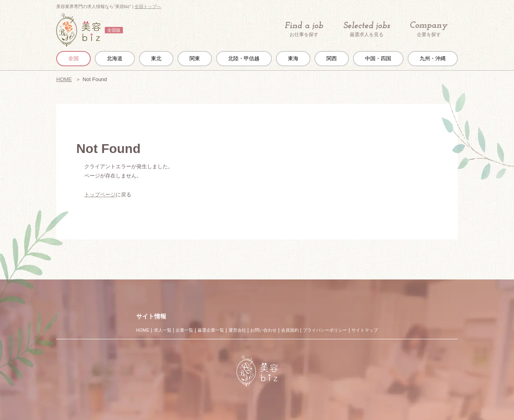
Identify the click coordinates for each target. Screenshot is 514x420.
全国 (73, 58)
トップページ (100, 195)
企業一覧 (184, 330)
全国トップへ (148, 6)
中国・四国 (378, 58)
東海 (293, 58)
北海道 (115, 58)
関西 (332, 58)
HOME (64, 79)
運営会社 (237, 330)
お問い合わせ (263, 330)
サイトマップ (365, 330)
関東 (195, 58)
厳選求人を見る (367, 29)
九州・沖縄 (433, 58)
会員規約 (290, 330)
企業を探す (429, 30)
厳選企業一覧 (211, 330)
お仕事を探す (304, 29)
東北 (156, 58)
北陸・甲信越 (244, 58)
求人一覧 (163, 330)
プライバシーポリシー (325, 330)
